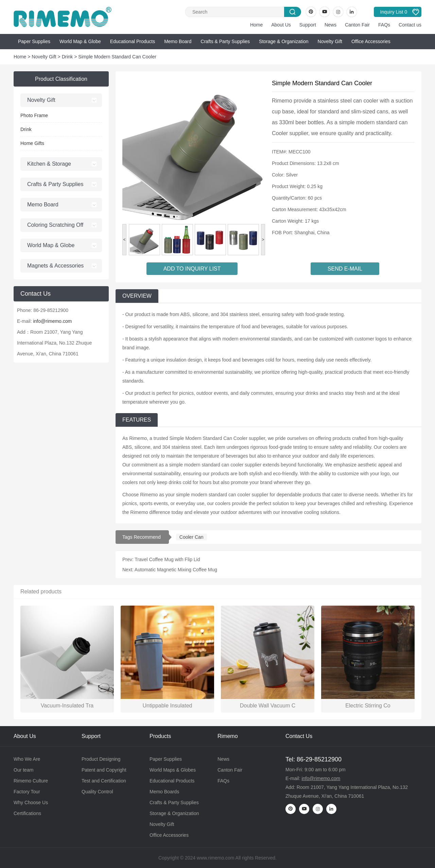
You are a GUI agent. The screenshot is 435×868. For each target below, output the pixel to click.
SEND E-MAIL (345, 269)
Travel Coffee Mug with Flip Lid (167, 559)
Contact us (410, 25)
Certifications (27, 813)
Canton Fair (357, 25)
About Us (281, 25)
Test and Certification (104, 781)
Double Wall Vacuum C (268, 706)
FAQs (384, 25)
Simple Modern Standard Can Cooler (117, 57)
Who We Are (27, 759)
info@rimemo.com (52, 321)
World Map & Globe (80, 41)
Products (160, 736)
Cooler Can (192, 537)
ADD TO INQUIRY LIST (192, 269)
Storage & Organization (284, 41)
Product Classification (61, 79)
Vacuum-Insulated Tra (67, 706)
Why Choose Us (31, 802)
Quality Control (97, 792)
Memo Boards (164, 792)
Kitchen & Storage (49, 164)
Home (256, 25)
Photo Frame (34, 115)
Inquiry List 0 (394, 12)
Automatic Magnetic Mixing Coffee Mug (176, 570)
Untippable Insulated (168, 706)
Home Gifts (32, 143)
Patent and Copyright (104, 770)
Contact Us (299, 736)
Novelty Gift (330, 41)
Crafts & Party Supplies (225, 41)
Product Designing (101, 759)
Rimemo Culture (31, 781)
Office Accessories (371, 41)
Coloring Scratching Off (55, 225)
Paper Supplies (34, 41)
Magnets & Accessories (55, 266)
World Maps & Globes (173, 770)
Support (308, 25)
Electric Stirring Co (368, 706)
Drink (67, 57)
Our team (23, 770)
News (330, 25)
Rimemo (228, 736)
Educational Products (133, 41)
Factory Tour (27, 792)
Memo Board (178, 41)
